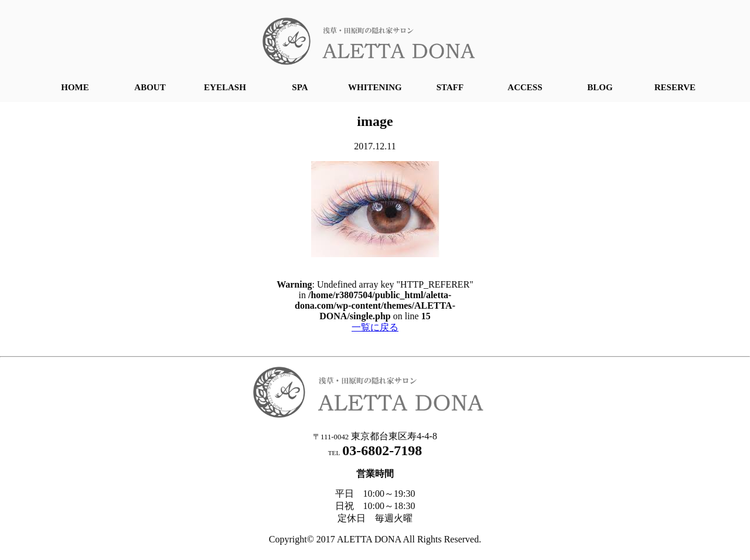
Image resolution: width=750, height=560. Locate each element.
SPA (300, 87)
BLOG (600, 87)
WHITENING (375, 87)
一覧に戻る (375, 327)
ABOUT (150, 87)
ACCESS (525, 87)
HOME (75, 87)
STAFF (450, 87)
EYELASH (225, 87)
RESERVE (675, 87)
